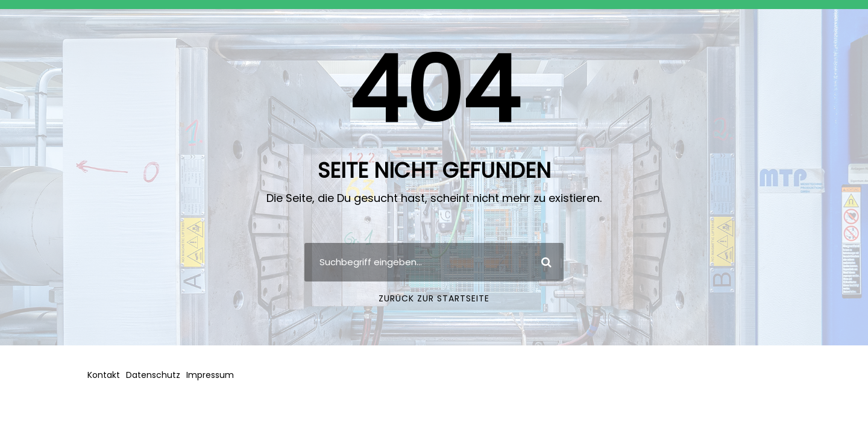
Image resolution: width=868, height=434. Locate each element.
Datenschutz (153, 375)
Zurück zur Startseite (434, 298)
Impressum (210, 375)
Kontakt (104, 375)
